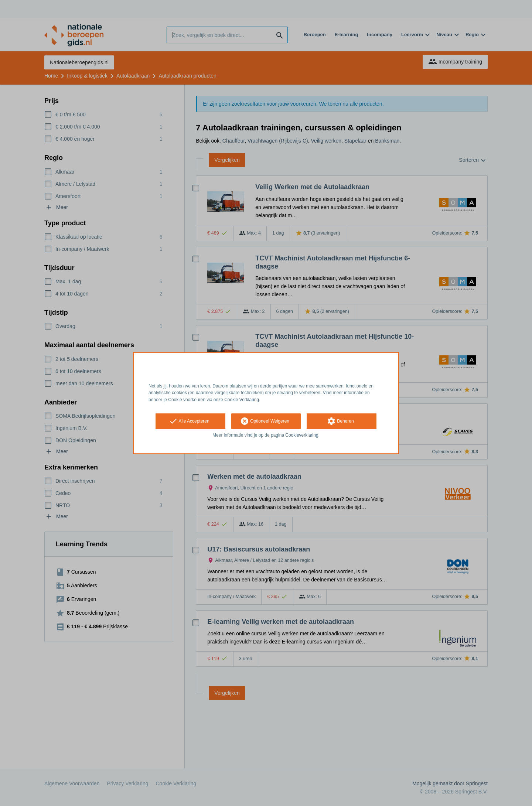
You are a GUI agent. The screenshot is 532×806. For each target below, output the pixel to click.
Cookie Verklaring (242, 400)
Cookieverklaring (302, 435)
